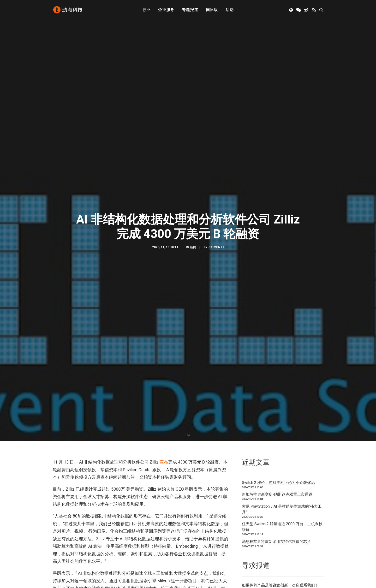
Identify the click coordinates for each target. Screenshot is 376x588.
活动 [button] (230, 10)
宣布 (164, 462)
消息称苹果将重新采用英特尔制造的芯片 (276, 542)
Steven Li (216, 247)
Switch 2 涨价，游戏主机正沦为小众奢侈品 (278, 483)
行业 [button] (146, 10)
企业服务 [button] (166, 10)
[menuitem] (146, 10)
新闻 (193, 247)
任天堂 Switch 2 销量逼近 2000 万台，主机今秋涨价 (282, 527)
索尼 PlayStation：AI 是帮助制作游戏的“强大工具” (282, 509)
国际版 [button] (212, 10)
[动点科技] (68, 10)
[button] (291, 10)
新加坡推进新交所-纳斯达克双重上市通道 (277, 494)
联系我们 (307, 585)
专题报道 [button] (190, 10)
